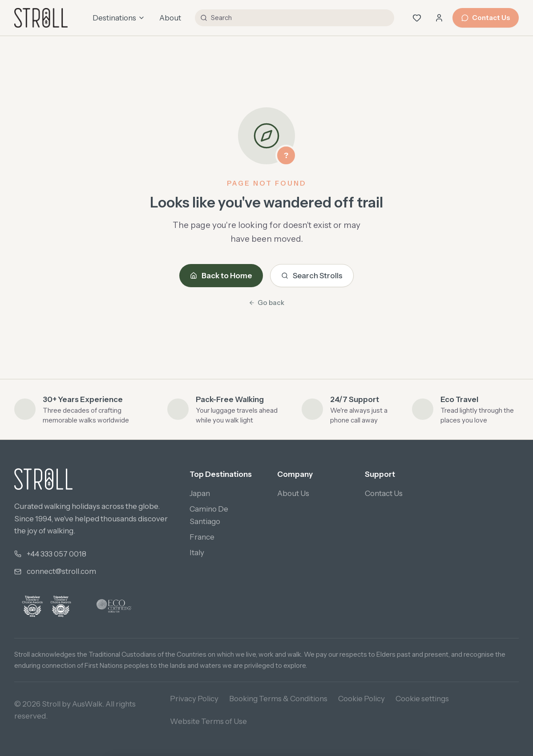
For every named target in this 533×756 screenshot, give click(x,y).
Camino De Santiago (209, 515)
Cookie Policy (361, 699)
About (170, 18)
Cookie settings (422, 699)
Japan (200, 493)
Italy (197, 553)
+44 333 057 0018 (57, 554)
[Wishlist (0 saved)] (417, 18)
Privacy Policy (194, 699)
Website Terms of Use (208, 721)
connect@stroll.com (61, 571)
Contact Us (486, 18)
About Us (293, 493)
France (202, 537)
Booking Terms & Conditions (278, 699)
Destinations (119, 18)
